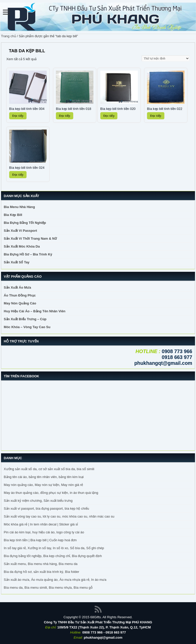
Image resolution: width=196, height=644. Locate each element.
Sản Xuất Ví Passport (20, 231)
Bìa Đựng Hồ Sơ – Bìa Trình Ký (28, 254)
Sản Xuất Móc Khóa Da (22, 246)
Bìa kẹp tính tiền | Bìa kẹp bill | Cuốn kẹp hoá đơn (40, 540)
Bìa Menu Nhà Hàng (19, 207)
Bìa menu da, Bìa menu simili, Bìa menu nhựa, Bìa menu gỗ (48, 588)
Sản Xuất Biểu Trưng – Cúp (25, 319)
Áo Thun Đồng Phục (20, 295)
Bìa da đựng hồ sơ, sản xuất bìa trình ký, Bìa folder (42, 572)
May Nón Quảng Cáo (20, 303)
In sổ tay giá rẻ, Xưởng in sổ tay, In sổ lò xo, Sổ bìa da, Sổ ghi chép (54, 548)
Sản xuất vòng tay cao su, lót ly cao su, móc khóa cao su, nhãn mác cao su (59, 516)
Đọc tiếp (18, 116)
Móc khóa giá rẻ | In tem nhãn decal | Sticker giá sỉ (41, 524)
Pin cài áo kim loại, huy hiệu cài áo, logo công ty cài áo (44, 532)
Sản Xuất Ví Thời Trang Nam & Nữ (30, 239)
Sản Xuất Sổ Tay (17, 262)
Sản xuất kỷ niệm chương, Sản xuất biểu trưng (38, 501)
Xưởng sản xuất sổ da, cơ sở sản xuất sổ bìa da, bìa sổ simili (49, 469)
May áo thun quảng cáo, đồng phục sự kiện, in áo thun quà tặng (51, 493)
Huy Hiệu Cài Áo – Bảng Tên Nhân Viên (35, 311)
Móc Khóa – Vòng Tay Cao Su (27, 327)
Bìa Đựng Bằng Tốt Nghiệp (25, 223)
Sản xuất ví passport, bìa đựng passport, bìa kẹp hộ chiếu (46, 508)
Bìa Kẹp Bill (13, 215)
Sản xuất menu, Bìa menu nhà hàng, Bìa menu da (41, 564)
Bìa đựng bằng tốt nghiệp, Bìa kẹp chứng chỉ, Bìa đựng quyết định (53, 556)
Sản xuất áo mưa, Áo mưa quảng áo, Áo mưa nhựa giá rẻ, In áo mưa (55, 580)
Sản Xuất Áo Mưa (17, 287)
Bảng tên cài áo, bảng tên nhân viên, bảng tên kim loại (44, 477)
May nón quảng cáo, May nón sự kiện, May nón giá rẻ (43, 485)
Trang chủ (9, 36)
